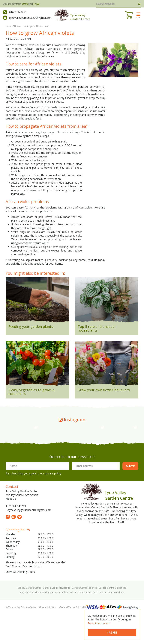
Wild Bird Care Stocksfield (84, 622)
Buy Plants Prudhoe (30, 622)
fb (8, 546)
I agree (112, 632)
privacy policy (53, 503)
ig (14, 546)
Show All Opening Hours (20, 601)
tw (19, 546)
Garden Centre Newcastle (56, 617)
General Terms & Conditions (75, 637)
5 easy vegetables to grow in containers (31, 392)
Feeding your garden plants (31, 326)
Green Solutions (48, 637)
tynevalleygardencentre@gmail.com (28, 18)
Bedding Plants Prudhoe (55, 622)
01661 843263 (15, 12)
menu (138, 18)
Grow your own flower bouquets (104, 390)
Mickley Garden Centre (29, 617)
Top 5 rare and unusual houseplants (96, 328)
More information (99, 623)
